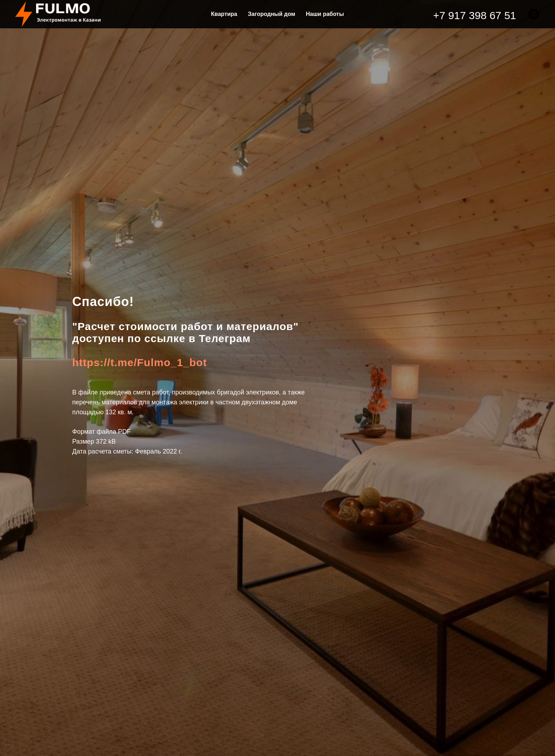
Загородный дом (271, 14)
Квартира (224, 14)
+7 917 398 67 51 (475, 15)
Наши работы (325, 14)
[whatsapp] (534, 14)
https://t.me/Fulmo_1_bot (140, 362)
